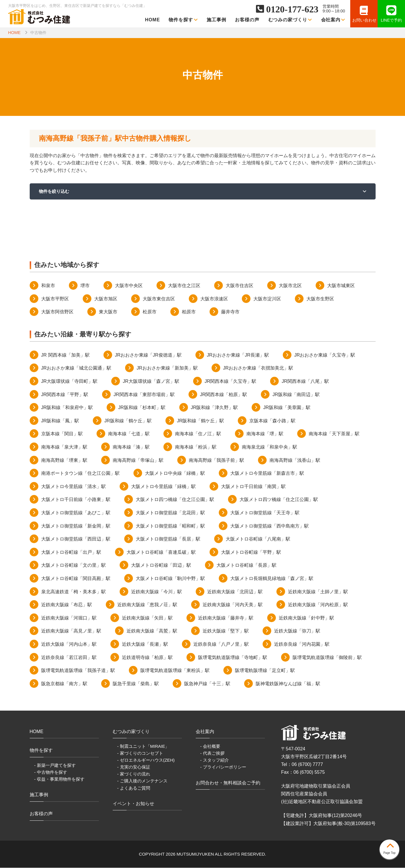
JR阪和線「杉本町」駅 (142, 408)
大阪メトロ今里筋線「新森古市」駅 (267, 474)
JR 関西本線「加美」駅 (65, 355)
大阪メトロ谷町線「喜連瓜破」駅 (161, 552)
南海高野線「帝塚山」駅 (138, 461)
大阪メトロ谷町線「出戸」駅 (71, 552)
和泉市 (48, 286)
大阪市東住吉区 (159, 299)
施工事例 (216, 20)
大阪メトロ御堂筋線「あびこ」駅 (76, 513)
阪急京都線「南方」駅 (64, 684)
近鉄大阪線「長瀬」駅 (145, 644)
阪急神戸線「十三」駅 (207, 684)
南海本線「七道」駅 (129, 434)
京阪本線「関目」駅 (62, 434)
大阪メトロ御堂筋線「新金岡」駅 (76, 526)
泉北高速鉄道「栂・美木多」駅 (74, 592)
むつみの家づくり (290, 20)
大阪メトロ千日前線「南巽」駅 (253, 487)
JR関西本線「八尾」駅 (305, 382)
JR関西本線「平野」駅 (65, 395)
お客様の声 (247, 20)
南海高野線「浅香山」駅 (295, 461)
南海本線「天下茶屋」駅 (334, 434)
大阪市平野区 (55, 299)
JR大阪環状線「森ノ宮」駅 (151, 382)
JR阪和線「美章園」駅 (287, 408)
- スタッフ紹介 (215, 761)
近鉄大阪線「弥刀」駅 (297, 631)
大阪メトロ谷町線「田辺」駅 (161, 566)
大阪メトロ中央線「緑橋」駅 (175, 474)
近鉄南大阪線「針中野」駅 (306, 618)
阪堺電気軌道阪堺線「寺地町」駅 (233, 658)
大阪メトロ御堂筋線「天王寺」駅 (265, 513)
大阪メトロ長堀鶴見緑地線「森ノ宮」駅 (272, 579)
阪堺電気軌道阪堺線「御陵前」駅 (327, 658)
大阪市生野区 (320, 299)
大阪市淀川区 (267, 299)
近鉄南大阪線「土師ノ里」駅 (318, 592)
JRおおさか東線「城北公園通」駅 (76, 369)
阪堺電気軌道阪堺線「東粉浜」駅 (175, 671)
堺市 (85, 286)
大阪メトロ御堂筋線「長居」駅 (168, 540)
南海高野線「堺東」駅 (64, 461)
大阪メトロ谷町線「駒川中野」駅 (170, 579)
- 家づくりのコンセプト (140, 754)
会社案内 (333, 20)
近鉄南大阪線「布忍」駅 (67, 605)
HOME (152, 20)
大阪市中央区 (129, 286)
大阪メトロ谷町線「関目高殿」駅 (76, 579)
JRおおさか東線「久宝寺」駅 (325, 355)
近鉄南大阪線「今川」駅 (157, 592)
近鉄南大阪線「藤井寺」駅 (226, 618)
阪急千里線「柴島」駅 (136, 684)
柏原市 (189, 312)
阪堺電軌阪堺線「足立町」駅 (265, 671)
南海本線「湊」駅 (131, 447)
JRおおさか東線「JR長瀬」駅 (238, 355)
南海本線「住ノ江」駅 (198, 434)
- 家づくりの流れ (134, 774)
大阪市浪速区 (214, 299)
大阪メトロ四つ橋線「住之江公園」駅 (175, 500)
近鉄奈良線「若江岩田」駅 (69, 658)
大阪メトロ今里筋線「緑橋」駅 (163, 487)
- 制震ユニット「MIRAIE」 (143, 747)
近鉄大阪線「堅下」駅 (226, 631)
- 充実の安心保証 (134, 768)
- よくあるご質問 (134, 788)
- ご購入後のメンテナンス (142, 781)
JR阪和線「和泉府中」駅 (67, 408)
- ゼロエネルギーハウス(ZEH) (146, 761)
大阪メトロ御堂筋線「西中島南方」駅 (270, 526)
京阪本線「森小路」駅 (272, 421)
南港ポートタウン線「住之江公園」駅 (80, 474)
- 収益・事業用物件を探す (59, 779)
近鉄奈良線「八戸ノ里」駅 (221, 644)
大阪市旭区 (106, 299)
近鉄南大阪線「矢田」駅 (147, 618)
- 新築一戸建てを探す (55, 766)
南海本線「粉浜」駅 (196, 447)
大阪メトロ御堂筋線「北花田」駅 (170, 513)
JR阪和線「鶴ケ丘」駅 (128, 421)
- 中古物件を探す (51, 772)
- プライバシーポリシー (223, 768)
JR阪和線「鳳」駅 (60, 421)
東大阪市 (108, 312)
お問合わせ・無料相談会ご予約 (228, 783)
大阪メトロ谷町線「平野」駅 (251, 552)
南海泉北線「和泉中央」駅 (270, 447)
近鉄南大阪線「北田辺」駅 (235, 592)
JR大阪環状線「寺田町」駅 (69, 382)
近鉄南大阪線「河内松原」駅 (318, 605)
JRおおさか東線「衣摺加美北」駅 (258, 369)
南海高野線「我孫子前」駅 (216, 461)
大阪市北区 (290, 286)
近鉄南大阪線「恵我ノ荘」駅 (147, 605)
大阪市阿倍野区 (57, 312)
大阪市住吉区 (240, 286)
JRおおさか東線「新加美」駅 (167, 369)
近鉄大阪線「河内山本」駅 (69, 644)
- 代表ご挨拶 (212, 754)
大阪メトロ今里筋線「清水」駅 (74, 487)
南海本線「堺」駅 (265, 434)
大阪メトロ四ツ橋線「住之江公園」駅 (279, 500)
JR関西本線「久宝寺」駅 (231, 382)
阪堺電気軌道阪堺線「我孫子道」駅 (78, 671)
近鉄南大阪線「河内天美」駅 (233, 605)
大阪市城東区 (341, 286)
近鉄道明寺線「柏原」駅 (147, 658)
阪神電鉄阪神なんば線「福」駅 (288, 684)
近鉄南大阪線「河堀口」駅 (69, 618)
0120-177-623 (292, 9)
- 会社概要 (210, 747)
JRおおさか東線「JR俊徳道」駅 (148, 355)
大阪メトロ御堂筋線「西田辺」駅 (76, 540)
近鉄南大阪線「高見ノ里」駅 (71, 631)
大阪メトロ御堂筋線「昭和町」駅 (170, 526)
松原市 (150, 312)
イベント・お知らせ (133, 804)
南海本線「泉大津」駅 (64, 447)
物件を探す (183, 20)
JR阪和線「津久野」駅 (214, 408)
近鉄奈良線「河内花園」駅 (302, 644)
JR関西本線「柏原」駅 (224, 395)
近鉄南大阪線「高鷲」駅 (152, 631)
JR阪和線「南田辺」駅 (296, 395)
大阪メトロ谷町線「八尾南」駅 (258, 540)
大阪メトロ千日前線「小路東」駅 (76, 500)
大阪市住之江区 (184, 286)
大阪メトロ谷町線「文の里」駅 (74, 566)
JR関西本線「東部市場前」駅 (144, 395)
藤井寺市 (230, 312)
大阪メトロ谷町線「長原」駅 (246, 566)
